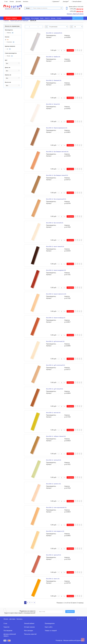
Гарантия (6, 627)
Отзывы (59, 18)
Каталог (13, 18)
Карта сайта (49, 627)
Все (7, 40)
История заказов (29, 627)
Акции (42, 18)
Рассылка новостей (30, 634)
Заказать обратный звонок (75, 14)
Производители (50, 623)
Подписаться (70, 612)
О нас (6, 2)
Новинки (27, 18)
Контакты (26, 2)
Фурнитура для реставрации (19, 21)
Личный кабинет (29, 623)
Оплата (12, 2)
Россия (9, 56)
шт (8, 49)
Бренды (53, 18)
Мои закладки (29, 631)
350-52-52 (76, 9)
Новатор (9, 33)
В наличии (10, 42)
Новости (47, 18)
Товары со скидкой (51, 631)
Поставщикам (8, 631)
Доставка (18, 2)
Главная (6, 21)
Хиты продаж (35, 18)
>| (34, 603)
